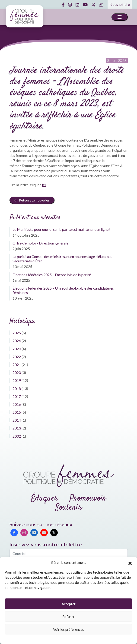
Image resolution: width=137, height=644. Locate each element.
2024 (17, 341)
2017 (17, 396)
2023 (17, 349)
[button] (130, 563)
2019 (17, 380)
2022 (17, 357)
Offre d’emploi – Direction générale (40, 243)
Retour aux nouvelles (32, 200)
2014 (17, 420)
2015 (17, 412)
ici (44, 185)
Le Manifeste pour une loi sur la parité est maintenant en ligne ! (61, 229)
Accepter (69, 604)
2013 (17, 428)
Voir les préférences (68, 629)
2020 (17, 372)
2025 (17, 333)
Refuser (68, 617)
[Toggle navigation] (120, 17)
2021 (17, 365)
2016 (17, 404)
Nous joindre (120, 4)
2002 (17, 436)
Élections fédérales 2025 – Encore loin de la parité (52, 275)
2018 (17, 388)
